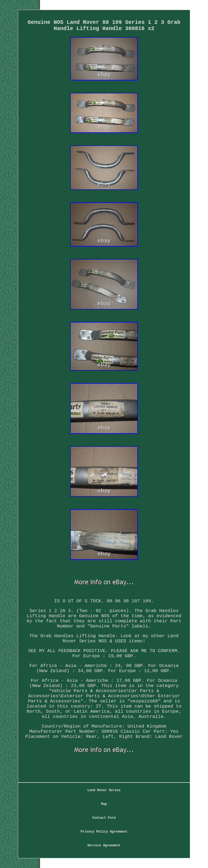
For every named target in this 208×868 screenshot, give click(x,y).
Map (104, 804)
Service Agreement (104, 846)
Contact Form (104, 818)
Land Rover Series (104, 790)
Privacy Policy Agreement (104, 832)
